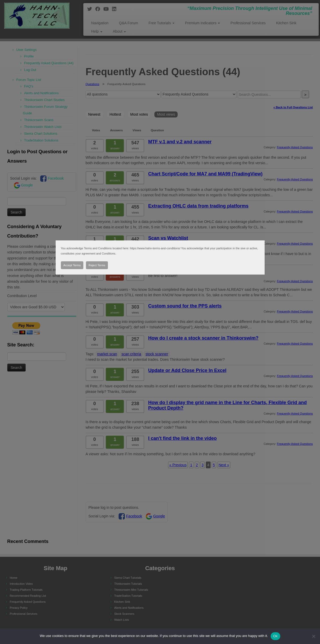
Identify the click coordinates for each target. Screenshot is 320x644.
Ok (275, 636)
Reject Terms (97, 265)
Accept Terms (72, 265)
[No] (313, 636)
